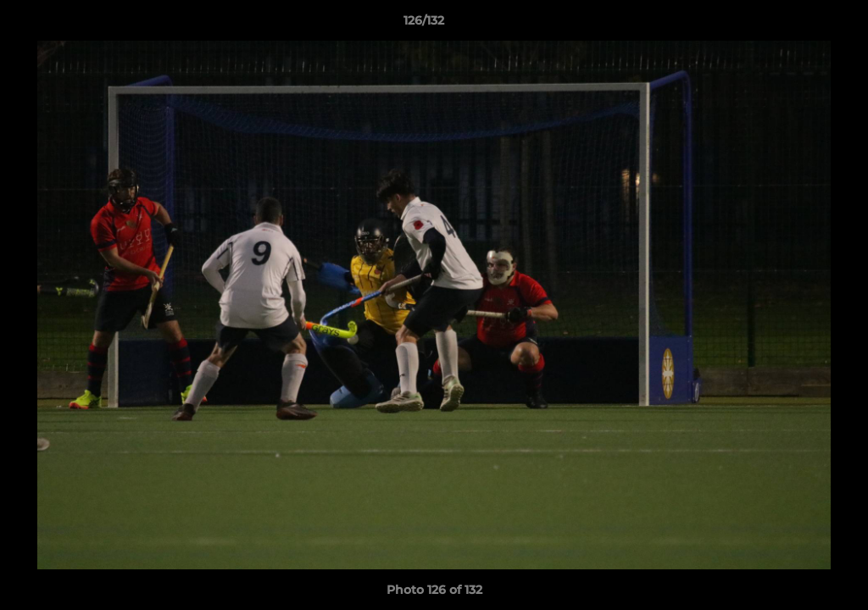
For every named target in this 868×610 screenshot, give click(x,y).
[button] (797, 25)
